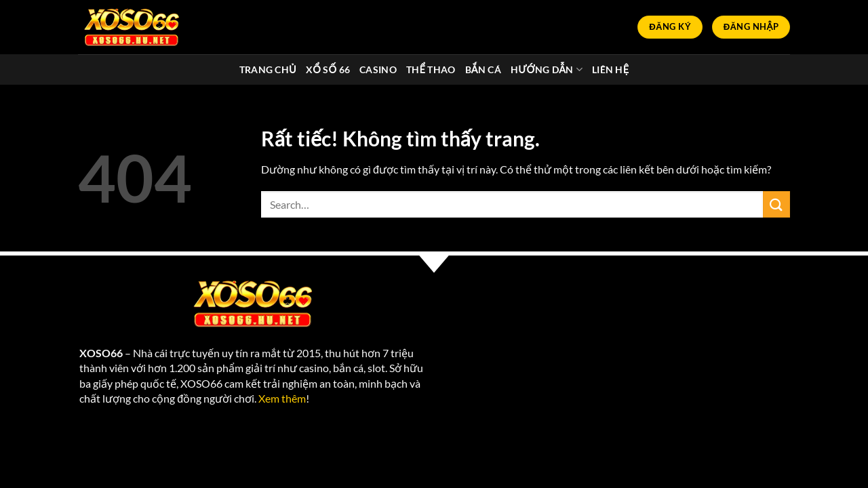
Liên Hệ (610, 69)
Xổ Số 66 (328, 69)
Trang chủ (268, 69)
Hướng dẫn (547, 69)
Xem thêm (282, 398)
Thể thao (431, 69)
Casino (378, 69)
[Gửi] (776, 204)
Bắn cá (483, 69)
